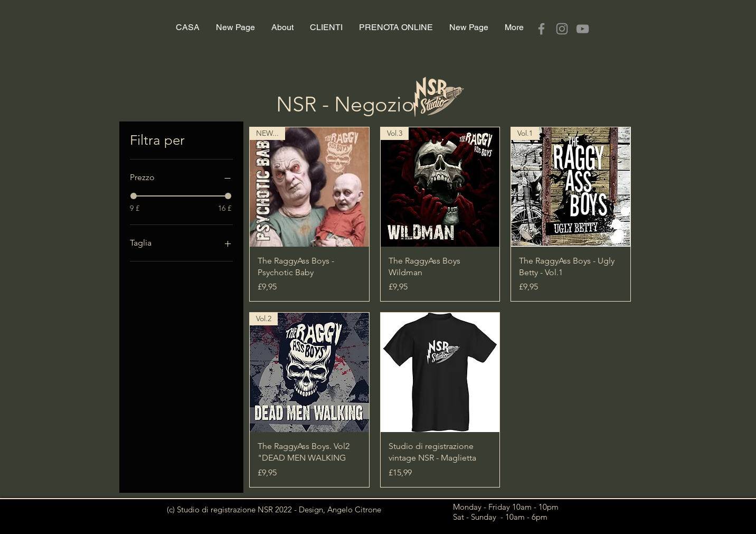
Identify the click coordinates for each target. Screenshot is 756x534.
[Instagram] (562, 29)
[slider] (134, 196)
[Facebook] (541, 29)
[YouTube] (583, 29)
